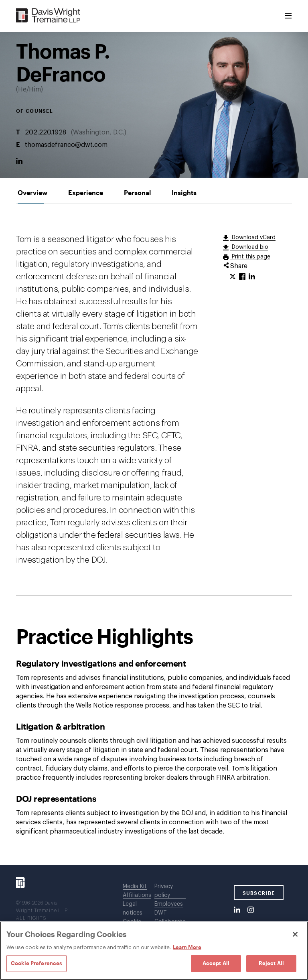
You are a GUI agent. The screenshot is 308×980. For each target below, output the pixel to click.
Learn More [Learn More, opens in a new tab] (187, 947)
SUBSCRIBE (259, 893)
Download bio (249, 247)
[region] (154, 951)
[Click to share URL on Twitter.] (233, 277)
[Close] (295, 934)
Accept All (216, 963)
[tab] (32, 192)
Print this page (250, 257)
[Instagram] (251, 910)
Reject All (271, 963)
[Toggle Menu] (288, 16)
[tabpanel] (154, 535)
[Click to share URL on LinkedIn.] (252, 277)
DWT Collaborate (170, 917)
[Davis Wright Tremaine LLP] (48, 16)
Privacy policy (164, 891)
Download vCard (253, 238)
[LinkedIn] (19, 161)
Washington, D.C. (99, 132)
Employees (169, 904)
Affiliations (137, 895)
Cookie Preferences (36, 963)
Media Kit (135, 886)
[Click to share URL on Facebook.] (242, 277)
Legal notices (133, 909)
